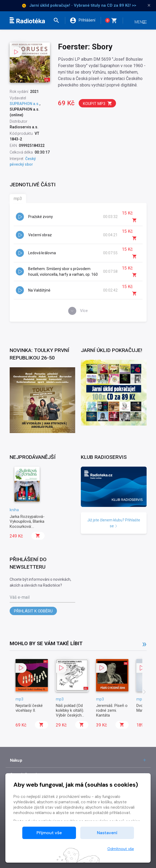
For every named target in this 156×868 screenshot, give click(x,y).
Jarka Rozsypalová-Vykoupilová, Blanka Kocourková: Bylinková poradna (27, 530)
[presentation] (144, 698)
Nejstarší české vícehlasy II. (29, 713)
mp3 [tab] (18, 199)
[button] (58, 20)
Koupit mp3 (98, 103)
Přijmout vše (49, 833)
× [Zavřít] (149, 5)
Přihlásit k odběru (33, 617)
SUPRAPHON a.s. (25, 104)
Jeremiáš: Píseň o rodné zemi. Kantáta (112, 716)
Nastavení (107, 833)
